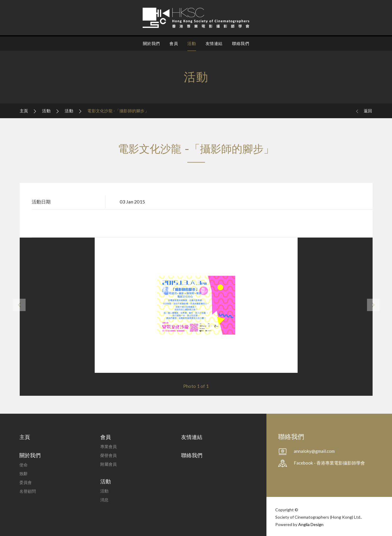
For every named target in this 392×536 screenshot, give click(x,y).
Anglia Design (311, 524)
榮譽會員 (109, 455)
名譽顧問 (28, 491)
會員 (174, 43)
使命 (24, 465)
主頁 (24, 111)
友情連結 (214, 43)
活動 (192, 43)
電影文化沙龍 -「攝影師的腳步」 (118, 111)
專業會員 (109, 446)
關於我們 (151, 43)
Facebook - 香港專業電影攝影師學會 (329, 463)
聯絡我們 (241, 43)
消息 (104, 500)
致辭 (24, 474)
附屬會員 (109, 464)
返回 (364, 111)
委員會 (26, 482)
